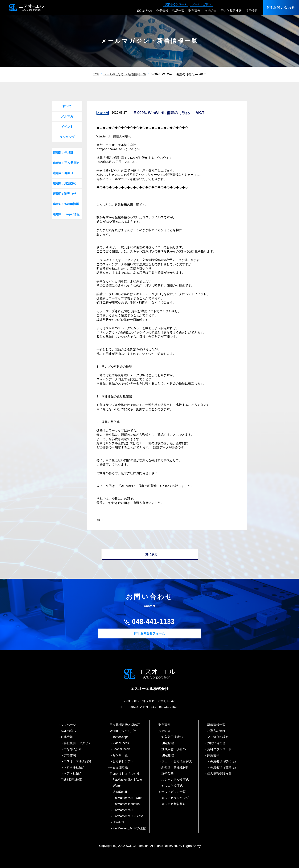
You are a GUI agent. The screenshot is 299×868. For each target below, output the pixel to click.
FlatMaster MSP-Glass (128, 816)
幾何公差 (168, 773)
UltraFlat (119, 822)
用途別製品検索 (72, 780)
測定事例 (165, 725)
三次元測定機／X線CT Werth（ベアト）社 (126, 728)
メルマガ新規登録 (174, 804)
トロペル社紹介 (75, 767)
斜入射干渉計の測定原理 (172, 740)
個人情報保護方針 (220, 773)
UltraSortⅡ (120, 792)
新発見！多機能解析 (175, 767)
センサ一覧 (120, 755)
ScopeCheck (121, 749)
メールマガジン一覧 (172, 792)
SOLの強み (69, 731)
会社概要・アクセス (78, 743)
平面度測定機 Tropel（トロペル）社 (125, 770)
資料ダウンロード (176, 4)
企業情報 (67, 737)
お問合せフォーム (153, 633)
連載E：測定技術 (65, 183)
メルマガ (67, 116)
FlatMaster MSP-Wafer (128, 798)
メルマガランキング (175, 798)
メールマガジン (202, 4)
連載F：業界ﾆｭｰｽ (64, 194)
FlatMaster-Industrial (127, 804)
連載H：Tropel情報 (66, 214)
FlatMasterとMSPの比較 (129, 828)
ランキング (67, 137)
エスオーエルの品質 (78, 761)
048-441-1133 (153, 622)
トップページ (67, 725)
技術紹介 (165, 731)
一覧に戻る (150, 554)
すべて (67, 106)
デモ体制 (70, 755)
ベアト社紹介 (73, 773)
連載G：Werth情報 (66, 204)
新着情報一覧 (217, 725)
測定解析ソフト (123, 761)
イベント (67, 127)
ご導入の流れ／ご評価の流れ (218, 734)
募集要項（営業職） (224, 767)
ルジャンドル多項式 (175, 780)
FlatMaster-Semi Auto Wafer (127, 783)
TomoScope (121, 737)
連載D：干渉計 (63, 153)
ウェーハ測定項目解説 (177, 761)
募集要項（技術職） (224, 761)
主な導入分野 (73, 749)
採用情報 (213, 755)
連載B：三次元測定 (66, 163)
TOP (96, 74)
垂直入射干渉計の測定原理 (174, 752)
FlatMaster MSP (124, 810)
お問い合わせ (284, 8)
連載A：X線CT (63, 173)
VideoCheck (121, 743)
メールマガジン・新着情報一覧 (125, 74)
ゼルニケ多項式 (172, 786)
